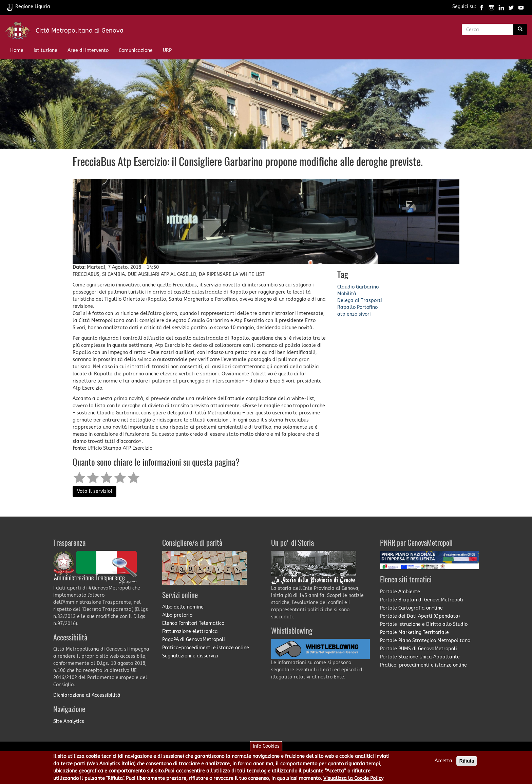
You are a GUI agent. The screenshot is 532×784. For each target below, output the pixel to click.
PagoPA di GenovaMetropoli (194, 640)
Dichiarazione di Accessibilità (87, 695)
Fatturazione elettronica (190, 631)
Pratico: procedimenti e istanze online (423, 665)
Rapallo (346, 307)
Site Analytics (69, 721)
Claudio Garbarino (358, 287)
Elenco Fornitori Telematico (193, 623)
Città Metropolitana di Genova (80, 31)
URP (167, 50)
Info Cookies (266, 749)
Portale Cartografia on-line (411, 608)
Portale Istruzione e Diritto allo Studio (424, 624)
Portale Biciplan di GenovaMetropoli (422, 600)
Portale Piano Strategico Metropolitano (425, 641)
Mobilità (347, 294)
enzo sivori (359, 314)
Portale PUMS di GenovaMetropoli (419, 649)
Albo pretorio (177, 615)
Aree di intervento (88, 50)
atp (341, 314)
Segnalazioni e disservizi (190, 656)
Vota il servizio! (94, 491)
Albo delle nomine (183, 607)
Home (17, 50)
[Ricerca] (520, 30)
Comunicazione (136, 50)
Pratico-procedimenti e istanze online (206, 648)
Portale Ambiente (400, 592)
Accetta (443, 764)
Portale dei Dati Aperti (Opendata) (420, 616)
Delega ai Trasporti (360, 301)
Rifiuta (467, 764)
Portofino (367, 307)
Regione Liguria (28, 7)
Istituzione (45, 50)
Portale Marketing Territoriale (414, 632)
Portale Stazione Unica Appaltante (420, 657)
